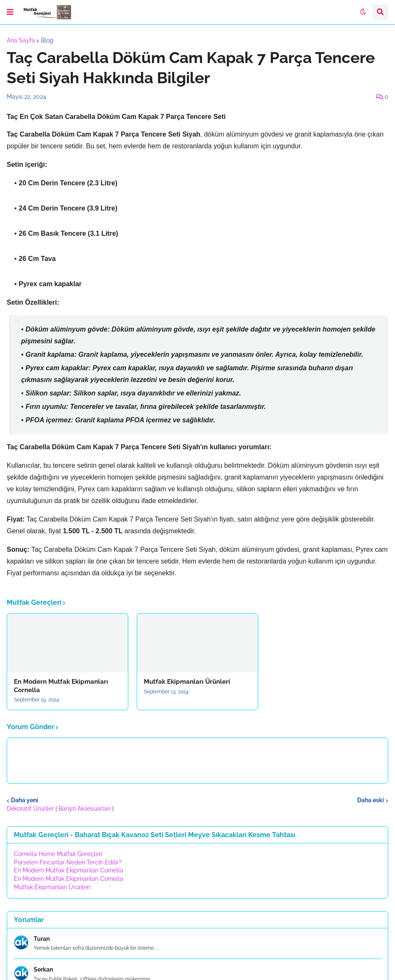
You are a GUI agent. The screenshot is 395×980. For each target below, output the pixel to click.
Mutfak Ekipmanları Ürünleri (187, 682)
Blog (47, 40)
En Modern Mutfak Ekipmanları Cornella (61, 686)
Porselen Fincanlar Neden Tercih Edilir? (68, 862)
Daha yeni (25, 800)
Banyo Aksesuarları (85, 809)
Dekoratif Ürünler (31, 809)
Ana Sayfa (21, 40)
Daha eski (371, 800)
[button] (10, 12)
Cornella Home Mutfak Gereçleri (58, 854)
